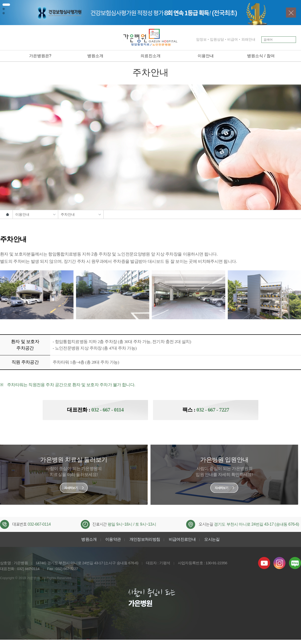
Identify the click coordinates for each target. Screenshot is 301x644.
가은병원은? (40, 56)
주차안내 (81, 214)
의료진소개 (150, 56)
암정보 (195, 39)
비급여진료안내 (182, 540)
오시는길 (212, 540)
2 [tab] (4, 9)
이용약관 (113, 540)
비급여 (227, 39)
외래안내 (242, 39)
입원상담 (211, 39)
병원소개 (95, 56)
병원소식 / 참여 (261, 56)
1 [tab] (6, 5)
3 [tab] (4, 13)
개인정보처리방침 (145, 540)
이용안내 (206, 56)
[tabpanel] (150, 13)
